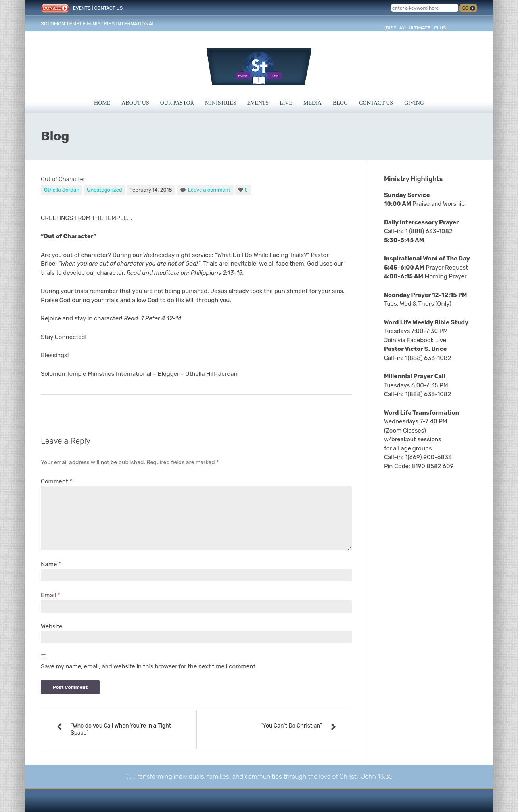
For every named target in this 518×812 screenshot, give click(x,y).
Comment (57, 481)
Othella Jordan (62, 190)
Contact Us (376, 103)
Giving (414, 103)
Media (313, 103)
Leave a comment (209, 190)
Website (52, 626)
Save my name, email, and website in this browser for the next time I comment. (149, 666)
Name (51, 564)
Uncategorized (105, 190)
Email (50, 595)
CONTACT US (108, 8)
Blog (340, 103)
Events (258, 103)
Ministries (221, 103)
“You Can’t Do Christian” (291, 726)
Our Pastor (177, 103)
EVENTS (82, 8)
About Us (135, 103)
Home (102, 103)
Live (286, 103)
